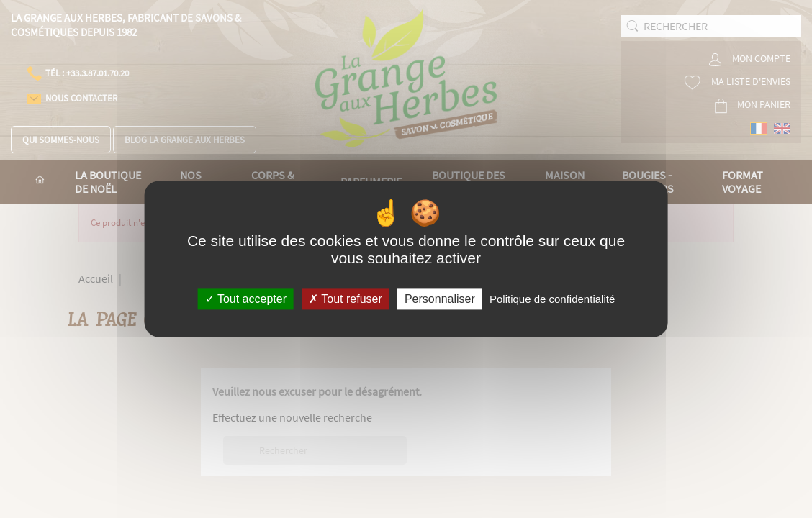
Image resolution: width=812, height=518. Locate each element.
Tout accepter (246, 299)
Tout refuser (346, 299)
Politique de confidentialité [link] (552, 299)
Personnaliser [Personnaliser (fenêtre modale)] (440, 299)
